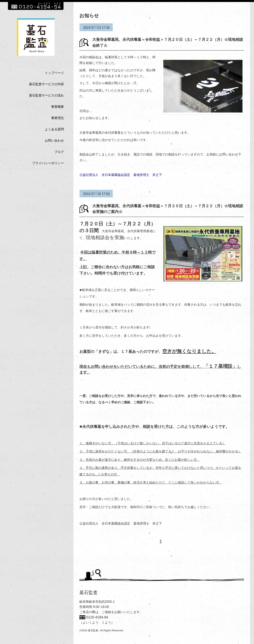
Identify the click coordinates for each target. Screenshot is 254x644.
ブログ (59, 152)
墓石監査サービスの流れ (46, 95)
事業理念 (58, 118)
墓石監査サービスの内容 (46, 84)
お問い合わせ (54, 141)
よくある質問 (54, 129)
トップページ (54, 73)
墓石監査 (89, 593)
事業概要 (58, 107)
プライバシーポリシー (48, 163)
